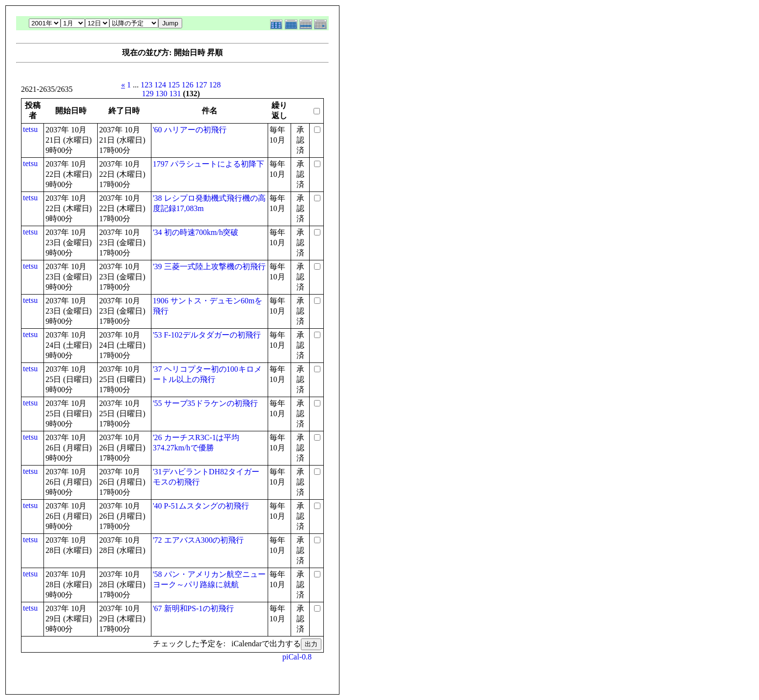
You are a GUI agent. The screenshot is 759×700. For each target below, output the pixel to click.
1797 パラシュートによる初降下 (209, 164)
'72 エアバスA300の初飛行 (198, 540)
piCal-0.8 (297, 657)
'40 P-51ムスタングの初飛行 (201, 506)
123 (147, 85)
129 (148, 94)
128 (215, 85)
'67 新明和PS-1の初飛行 (193, 608)
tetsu (30, 129)
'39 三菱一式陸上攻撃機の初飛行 (209, 266)
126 (188, 85)
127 (201, 85)
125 (174, 85)
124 (160, 85)
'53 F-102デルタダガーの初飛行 (207, 335)
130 (162, 94)
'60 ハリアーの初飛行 (190, 130)
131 (175, 94)
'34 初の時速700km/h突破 (196, 232)
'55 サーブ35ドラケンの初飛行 (205, 403)
